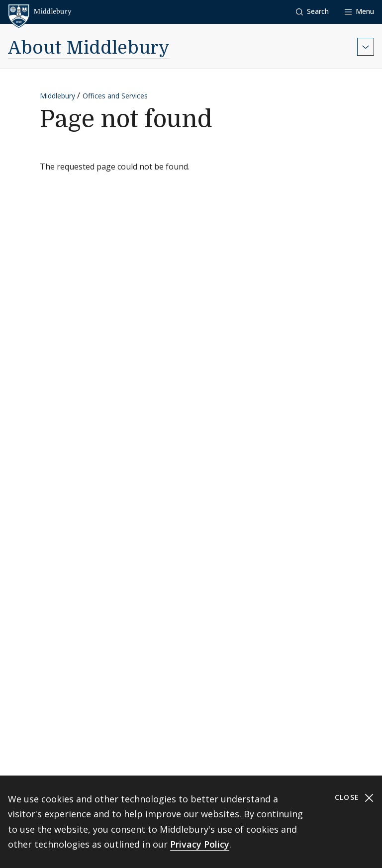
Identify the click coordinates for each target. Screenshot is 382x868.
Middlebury (57, 96)
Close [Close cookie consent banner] (354, 798)
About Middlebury (89, 48)
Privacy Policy (200, 844)
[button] (312, 12)
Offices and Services (115, 96)
